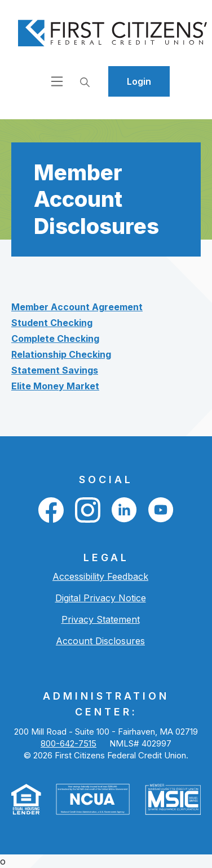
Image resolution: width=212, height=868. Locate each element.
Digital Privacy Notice (101, 598)
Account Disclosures (100, 641)
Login (139, 81)
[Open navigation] (57, 82)
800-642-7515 (69, 743)
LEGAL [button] (106, 557)
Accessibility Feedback (100, 576)
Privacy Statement (101, 619)
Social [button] (106, 479)
